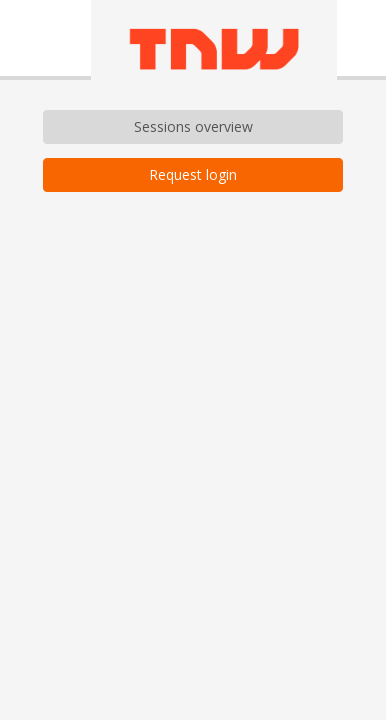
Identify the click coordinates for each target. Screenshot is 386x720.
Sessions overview (193, 126)
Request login (193, 174)
